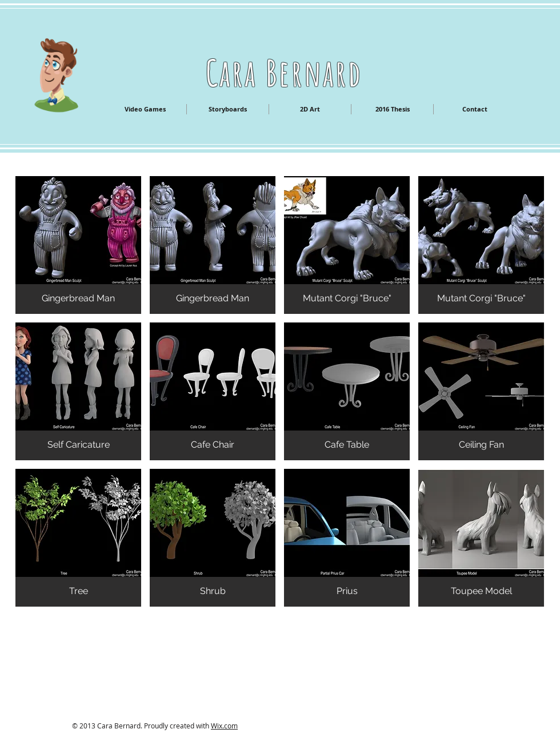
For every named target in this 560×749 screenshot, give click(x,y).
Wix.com (224, 726)
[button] (78, 245)
